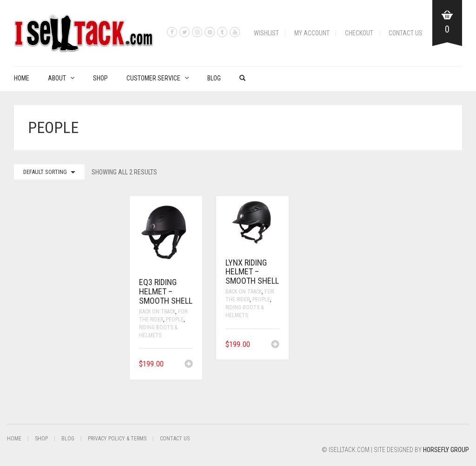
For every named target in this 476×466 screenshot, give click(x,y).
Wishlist (266, 33)
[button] (189, 365)
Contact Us (406, 33)
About (57, 78)
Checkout (359, 33)
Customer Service (153, 78)
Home (22, 78)
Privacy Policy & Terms (117, 439)
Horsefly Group (446, 450)
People (175, 320)
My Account (312, 33)
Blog (214, 78)
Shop (100, 78)
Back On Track (157, 312)
